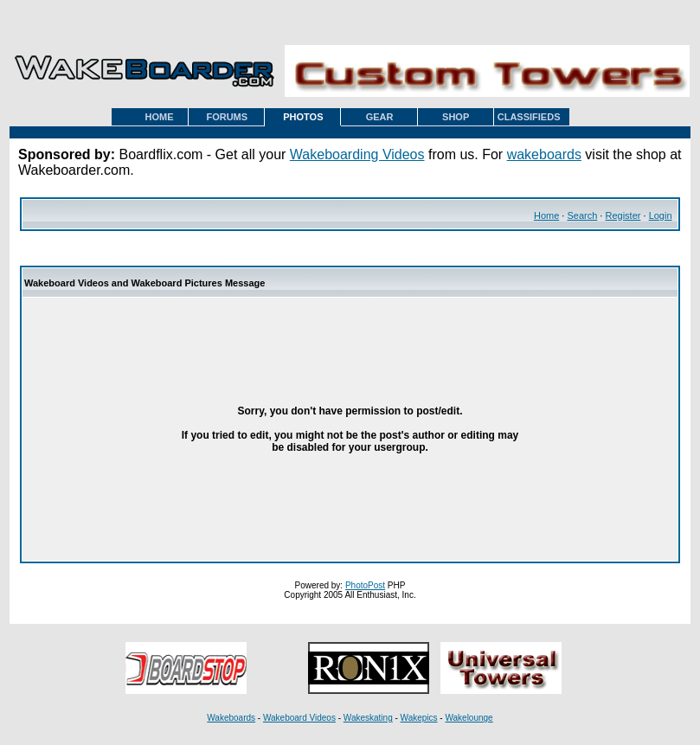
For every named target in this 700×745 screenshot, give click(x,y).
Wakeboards (231, 718)
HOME (160, 117)
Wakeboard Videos (299, 718)
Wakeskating (368, 718)
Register (623, 215)
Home (546, 215)
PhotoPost (365, 585)
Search (582, 215)
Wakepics (419, 718)
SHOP (456, 117)
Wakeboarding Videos (357, 154)
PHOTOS (303, 117)
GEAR (380, 117)
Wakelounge (469, 718)
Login (661, 215)
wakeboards (544, 154)
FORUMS (227, 117)
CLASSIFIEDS (529, 117)
